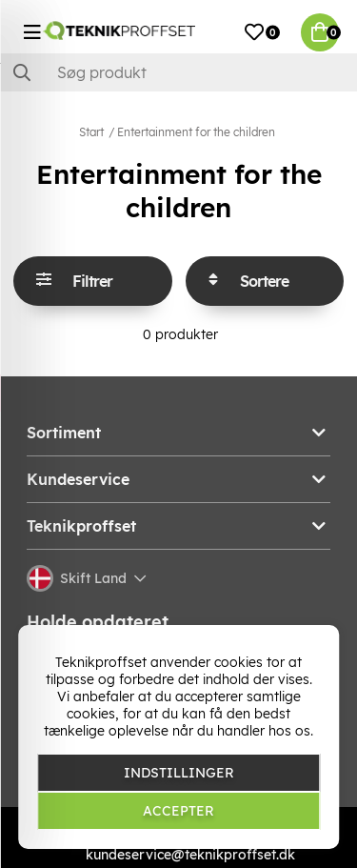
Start (91, 132)
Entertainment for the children (196, 132)
